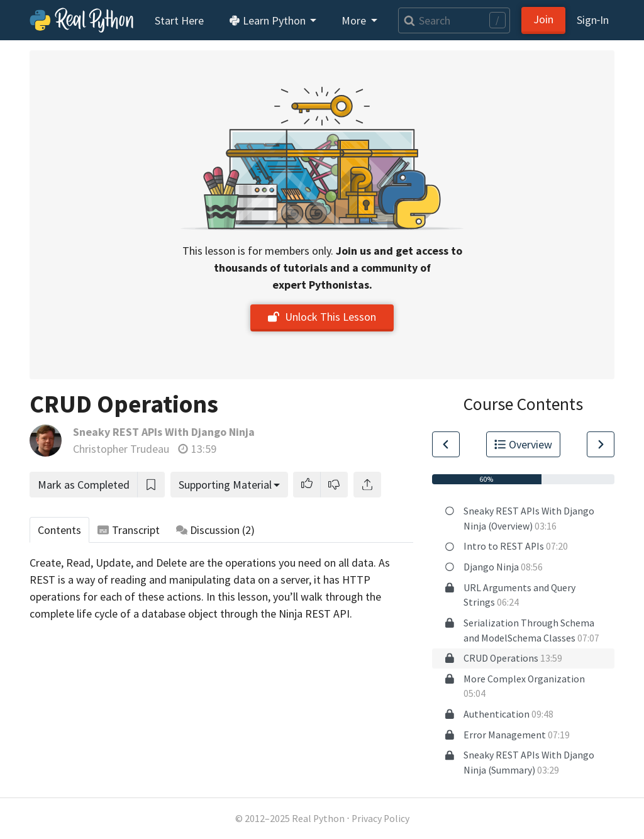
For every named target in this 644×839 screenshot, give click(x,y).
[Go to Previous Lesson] (446, 444)
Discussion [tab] (216, 530)
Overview (523, 444)
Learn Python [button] (269, 20)
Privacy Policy (380, 819)
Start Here (179, 20)
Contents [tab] (59, 530)
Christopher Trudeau (121, 449)
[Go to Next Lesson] (601, 444)
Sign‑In (593, 20)
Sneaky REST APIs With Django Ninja (164, 432)
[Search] (454, 20)
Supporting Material (225, 485)
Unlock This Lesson (322, 317)
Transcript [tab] (129, 530)
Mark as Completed (84, 485)
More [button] (355, 20)
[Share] (367, 485)
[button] (307, 485)
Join (543, 19)
